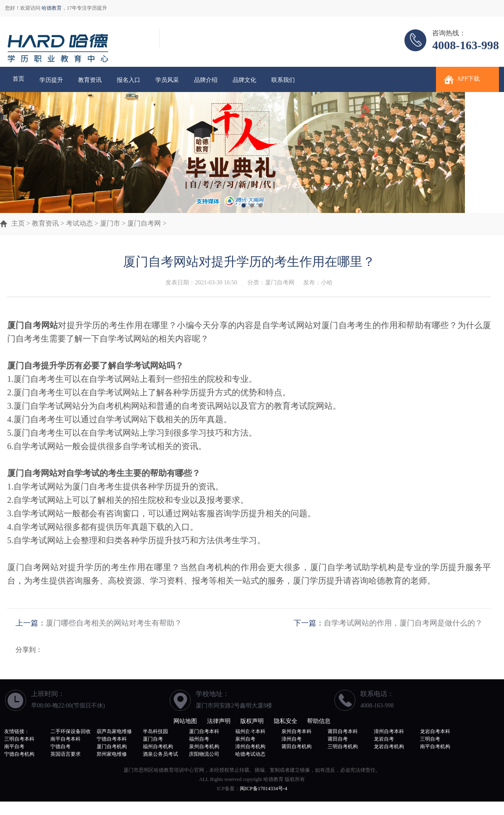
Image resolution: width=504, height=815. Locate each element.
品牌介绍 (206, 80)
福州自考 (199, 739)
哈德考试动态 (250, 754)
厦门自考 (153, 739)
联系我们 (283, 80)
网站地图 (185, 721)
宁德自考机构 (19, 754)
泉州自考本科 (297, 731)
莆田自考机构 (297, 747)
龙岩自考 (384, 739)
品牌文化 (244, 80)
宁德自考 (60, 747)
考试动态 (79, 223)
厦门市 (110, 223)
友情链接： (17, 731)
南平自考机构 (435, 747)
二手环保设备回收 (71, 731)
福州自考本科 (250, 731)
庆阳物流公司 (204, 754)
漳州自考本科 (389, 731)
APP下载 (468, 79)
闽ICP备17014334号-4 (264, 789)
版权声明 (252, 721)
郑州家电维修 (112, 754)
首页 (18, 79)
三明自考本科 (19, 739)
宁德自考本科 (112, 739)
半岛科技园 (155, 731)
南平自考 (14, 747)
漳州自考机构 (250, 747)
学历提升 (51, 80)
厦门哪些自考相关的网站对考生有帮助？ (114, 623)
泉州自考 (245, 739)
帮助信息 (319, 721)
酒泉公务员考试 (160, 754)
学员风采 (167, 80)
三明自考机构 (343, 747)
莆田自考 (338, 739)
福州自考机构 (158, 747)
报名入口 (129, 80)
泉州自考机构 (204, 747)
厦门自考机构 (112, 747)
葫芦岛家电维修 (114, 731)
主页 (18, 223)
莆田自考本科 (343, 731)
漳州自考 (291, 739)
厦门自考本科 (204, 731)
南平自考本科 (66, 739)
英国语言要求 (66, 754)
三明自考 (430, 739)
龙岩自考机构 (389, 747)
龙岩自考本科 (435, 731)
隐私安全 (286, 721)
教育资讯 (90, 80)
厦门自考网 (144, 223)
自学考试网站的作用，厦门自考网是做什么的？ (403, 623)
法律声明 (219, 721)
